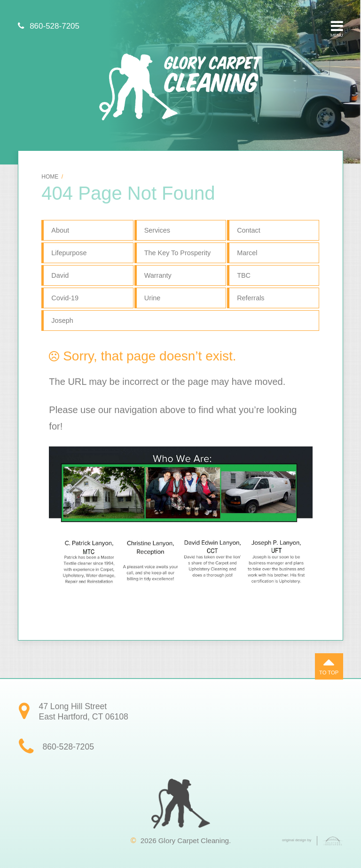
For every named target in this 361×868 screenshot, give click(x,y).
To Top (329, 664)
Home (50, 177)
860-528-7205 (49, 26)
